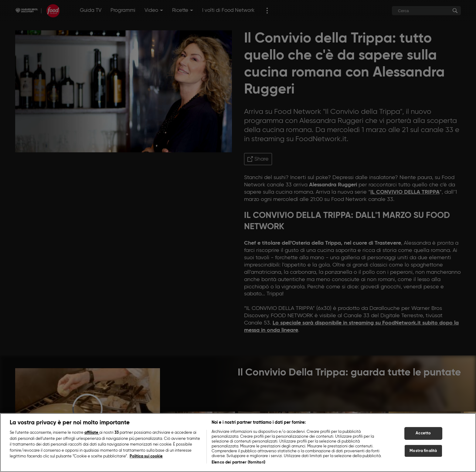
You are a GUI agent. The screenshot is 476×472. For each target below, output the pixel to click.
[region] (238, 443)
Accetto (423, 433)
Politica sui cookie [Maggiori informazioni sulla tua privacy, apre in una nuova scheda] (146, 456)
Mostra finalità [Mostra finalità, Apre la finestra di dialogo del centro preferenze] (423, 451)
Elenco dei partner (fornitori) (238, 462)
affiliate (92, 433)
